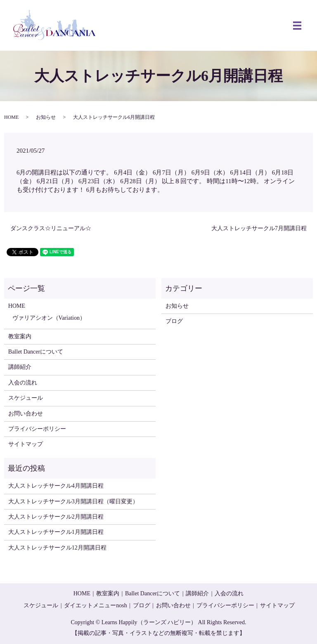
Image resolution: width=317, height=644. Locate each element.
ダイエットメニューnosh (95, 605)
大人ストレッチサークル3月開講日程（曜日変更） (73, 501)
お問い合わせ (26, 414)
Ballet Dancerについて (36, 352)
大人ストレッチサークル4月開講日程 (56, 486)
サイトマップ (26, 444)
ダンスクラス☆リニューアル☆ (51, 228)
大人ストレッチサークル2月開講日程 (56, 517)
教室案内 (20, 336)
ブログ (174, 321)
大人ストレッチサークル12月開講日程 (57, 548)
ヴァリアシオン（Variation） (49, 318)
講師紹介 (20, 367)
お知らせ (46, 117)
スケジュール (26, 398)
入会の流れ (23, 383)
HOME (11, 117)
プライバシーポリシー (37, 429)
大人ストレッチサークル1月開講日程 (56, 532)
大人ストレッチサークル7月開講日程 (259, 228)
